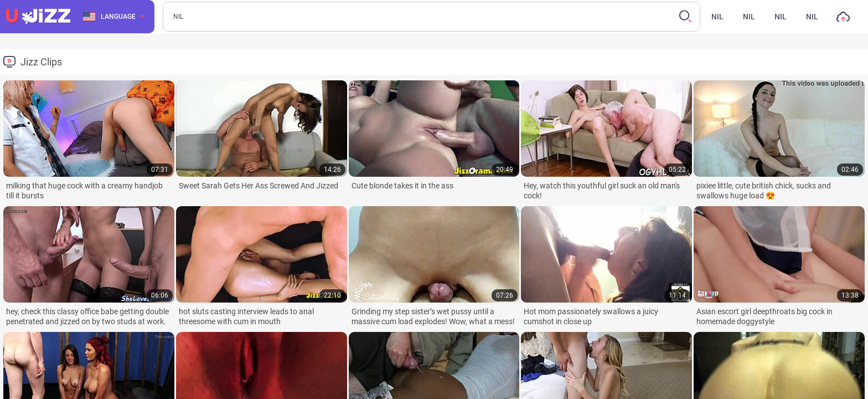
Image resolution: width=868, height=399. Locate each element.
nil (717, 17)
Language (109, 17)
